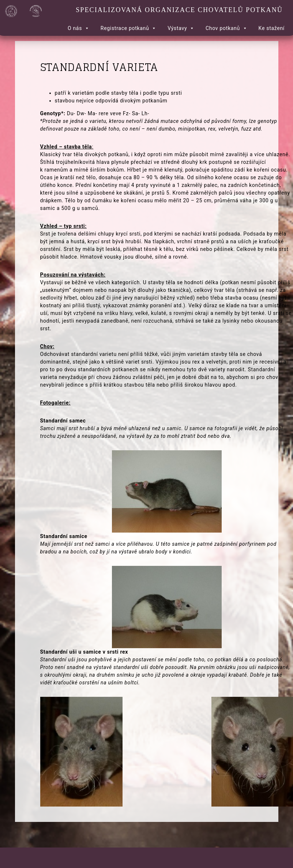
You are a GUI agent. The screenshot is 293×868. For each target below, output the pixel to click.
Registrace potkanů (129, 28)
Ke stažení (272, 28)
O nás (79, 28)
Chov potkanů (227, 28)
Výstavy (181, 28)
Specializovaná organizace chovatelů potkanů (179, 10)
